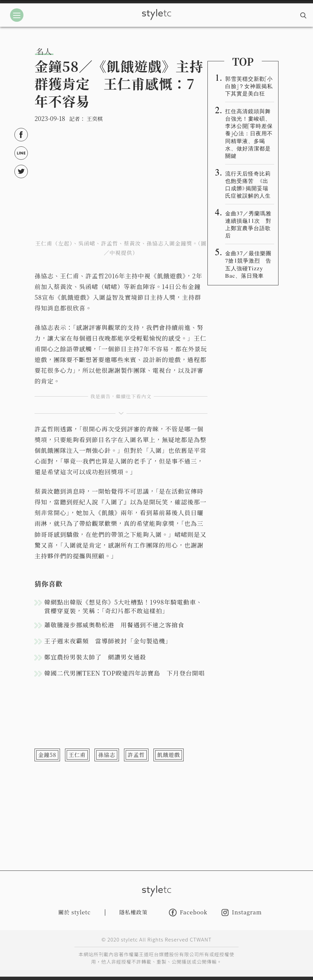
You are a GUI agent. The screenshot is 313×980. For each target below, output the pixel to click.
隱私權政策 (134, 912)
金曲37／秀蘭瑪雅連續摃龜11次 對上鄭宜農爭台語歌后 (248, 224)
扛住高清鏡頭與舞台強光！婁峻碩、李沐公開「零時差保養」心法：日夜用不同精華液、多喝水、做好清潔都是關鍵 (249, 133)
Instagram (242, 913)
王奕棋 (95, 119)
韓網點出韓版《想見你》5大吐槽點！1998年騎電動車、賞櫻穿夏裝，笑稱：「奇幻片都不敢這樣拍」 (123, 606)
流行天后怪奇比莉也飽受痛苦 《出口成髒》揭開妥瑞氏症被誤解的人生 (248, 184)
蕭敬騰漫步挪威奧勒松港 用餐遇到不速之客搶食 (114, 625)
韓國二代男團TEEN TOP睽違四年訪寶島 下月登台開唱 (124, 673)
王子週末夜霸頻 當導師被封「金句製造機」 (108, 641)
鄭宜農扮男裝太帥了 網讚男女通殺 (95, 657)
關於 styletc (75, 912)
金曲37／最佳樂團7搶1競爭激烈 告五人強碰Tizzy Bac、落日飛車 (248, 264)
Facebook (188, 913)
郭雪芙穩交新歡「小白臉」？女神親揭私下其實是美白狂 (249, 86)
